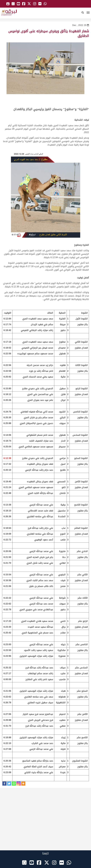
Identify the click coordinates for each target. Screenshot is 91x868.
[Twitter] (9, 784)
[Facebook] (4, 784)
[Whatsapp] (14, 784)
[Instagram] (19, 784)
